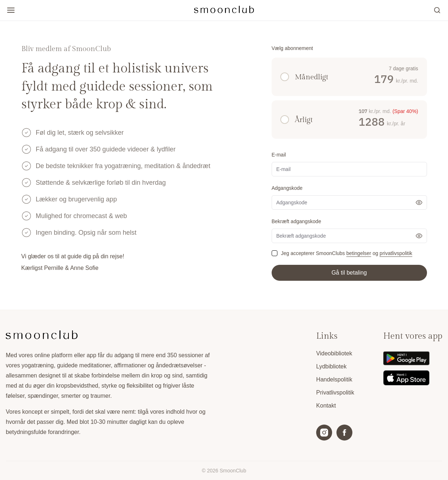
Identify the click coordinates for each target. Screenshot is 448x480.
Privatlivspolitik (335, 393)
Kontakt (326, 406)
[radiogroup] (349, 98)
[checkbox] (275, 253)
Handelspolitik (334, 379)
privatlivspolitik (396, 253)
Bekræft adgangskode (296, 221)
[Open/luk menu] (11, 10)
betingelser (359, 253)
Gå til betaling (349, 273)
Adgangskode (287, 188)
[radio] (285, 77)
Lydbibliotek (331, 366)
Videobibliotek (334, 353)
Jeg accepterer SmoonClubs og (347, 253)
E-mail (279, 155)
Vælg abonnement (292, 48)
